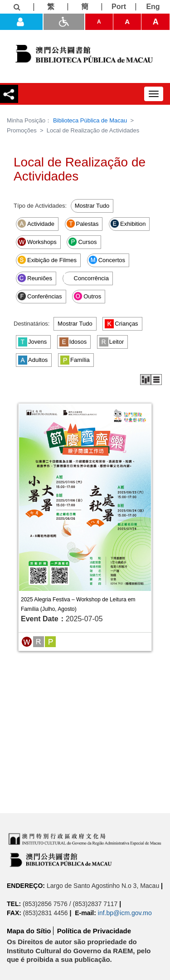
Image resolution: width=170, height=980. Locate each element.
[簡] (85, 7)
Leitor (112, 342)
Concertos (107, 260)
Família (75, 360)
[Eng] (153, 7)
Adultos (33, 360)
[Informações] (17, 7)
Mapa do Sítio (29, 931)
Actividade (36, 224)
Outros (87, 296)
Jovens (32, 342)
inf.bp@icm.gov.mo (125, 913)
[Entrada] (21, 22)
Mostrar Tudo (92, 206)
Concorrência (86, 278)
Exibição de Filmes (47, 260)
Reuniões (35, 278)
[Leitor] (39, 641)
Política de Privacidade (94, 931)
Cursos (82, 242)
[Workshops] (27, 641)
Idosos (73, 342)
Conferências (40, 296)
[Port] (119, 7)
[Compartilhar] (9, 94)
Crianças (121, 324)
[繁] (51, 7)
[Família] (50, 641)
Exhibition (128, 224)
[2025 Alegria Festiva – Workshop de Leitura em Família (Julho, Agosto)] (85, 497)
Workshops (37, 242)
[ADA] (64, 22)
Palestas (83, 224)
